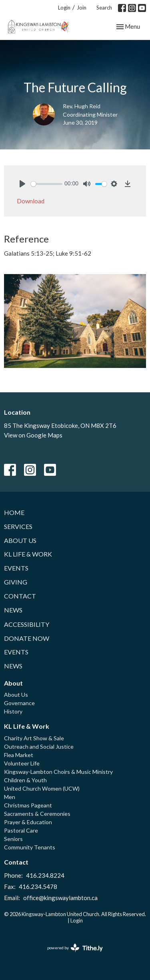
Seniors (13, 839)
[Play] (22, 184)
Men (10, 797)
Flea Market (19, 755)
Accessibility (27, 624)
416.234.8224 (45, 875)
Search (104, 8)
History (13, 711)
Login (64, 8)
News (13, 610)
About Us (20, 540)
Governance (19, 703)
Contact (20, 596)
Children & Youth (25, 780)
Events (16, 568)
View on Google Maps (33, 435)
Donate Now (27, 638)
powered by (75, 948)
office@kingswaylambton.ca (60, 898)
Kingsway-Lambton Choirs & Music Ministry (58, 772)
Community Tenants (30, 847)
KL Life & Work (28, 554)
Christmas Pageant (28, 805)
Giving (16, 582)
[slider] (47, 184)
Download (31, 201)
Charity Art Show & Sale (34, 738)
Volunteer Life (22, 763)
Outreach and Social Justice (39, 746)
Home (14, 512)
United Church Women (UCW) (42, 788)
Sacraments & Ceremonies (37, 814)
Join (82, 8)
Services (18, 526)
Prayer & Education (28, 822)
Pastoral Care (21, 830)
